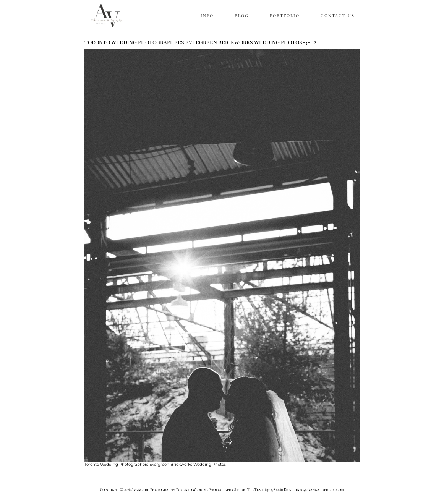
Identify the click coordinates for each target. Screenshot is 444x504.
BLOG (242, 15)
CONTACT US (338, 15)
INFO (207, 15)
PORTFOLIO (285, 15)
